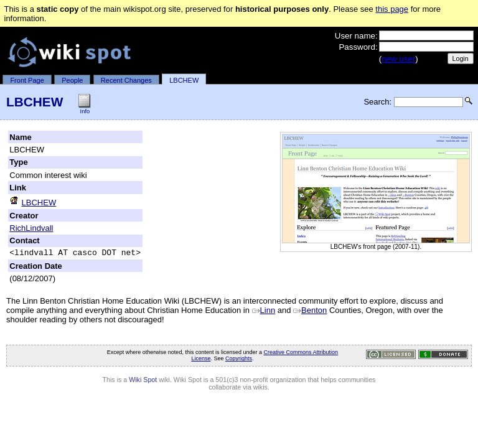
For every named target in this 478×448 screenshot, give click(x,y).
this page (392, 9)
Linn (264, 312)
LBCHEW (184, 80)
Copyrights (239, 360)
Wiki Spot (143, 381)
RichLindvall (31, 228)
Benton (310, 312)
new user (398, 59)
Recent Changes (126, 80)
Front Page (27, 80)
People (72, 80)
